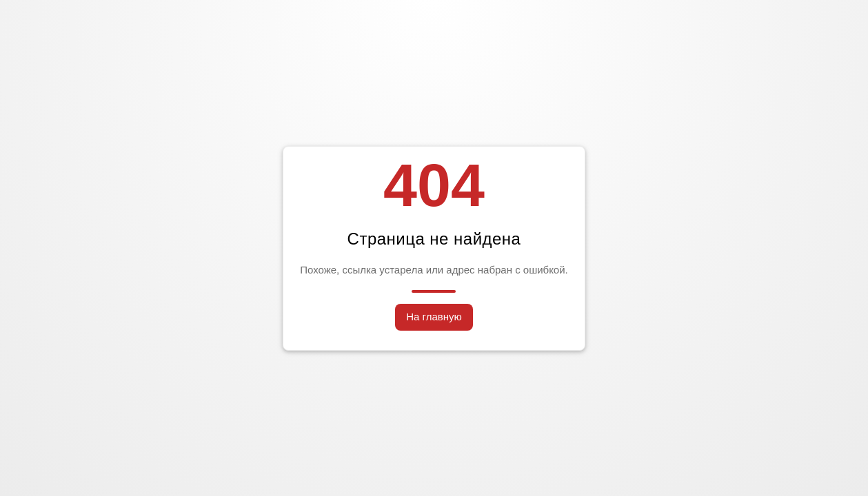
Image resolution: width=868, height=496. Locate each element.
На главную (434, 317)
